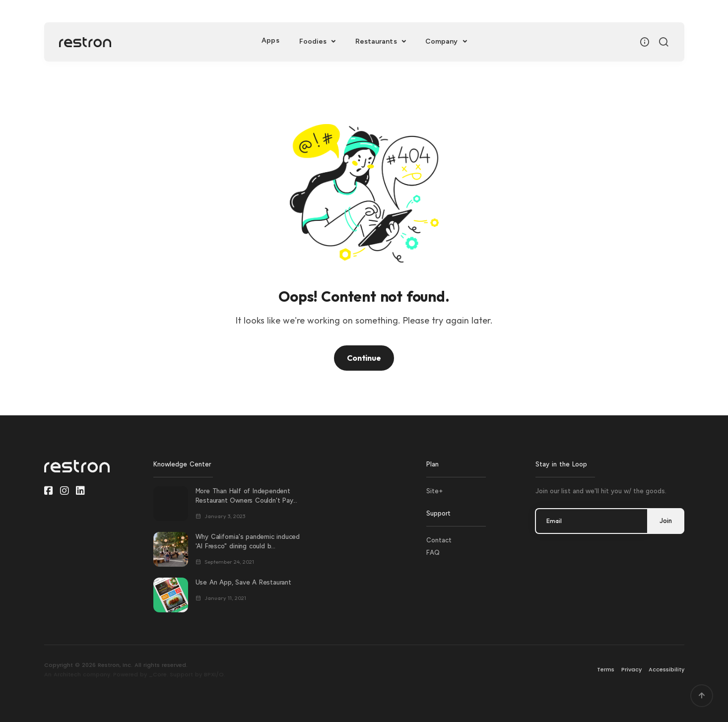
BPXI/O (214, 674)
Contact (439, 540)
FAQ (433, 553)
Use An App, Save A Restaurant (243, 582)
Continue (364, 358)
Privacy (631, 669)
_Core (158, 674)
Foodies (314, 41)
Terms (606, 669)
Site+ (435, 491)
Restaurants (377, 41)
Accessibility (666, 669)
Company (443, 41)
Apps (270, 40)
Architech (67, 674)
